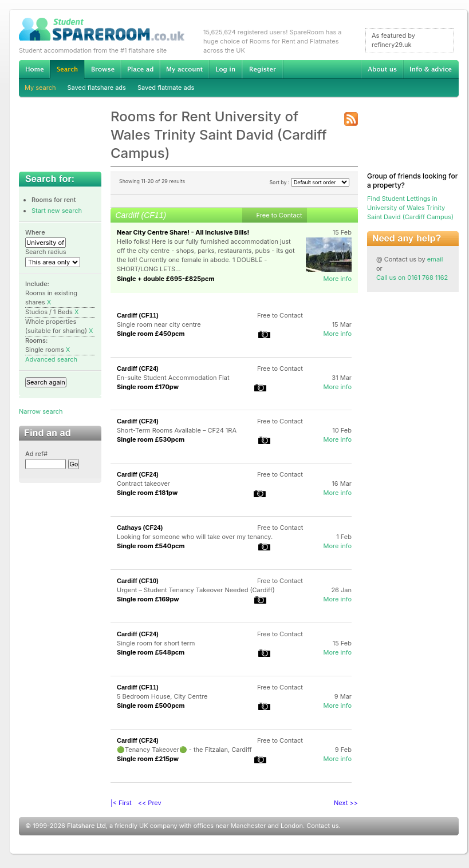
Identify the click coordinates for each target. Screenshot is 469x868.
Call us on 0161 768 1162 (412, 278)
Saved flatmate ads (166, 88)
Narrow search (41, 411)
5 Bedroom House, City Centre (162, 696)
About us (382, 69)
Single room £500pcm (151, 706)
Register (263, 69)
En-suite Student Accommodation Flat (173, 378)
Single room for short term (156, 643)
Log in (225, 69)
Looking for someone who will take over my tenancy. (195, 537)
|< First (121, 803)
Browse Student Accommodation (103, 69)
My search (40, 88)
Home (34, 69)
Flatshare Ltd (86, 826)
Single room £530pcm (151, 439)
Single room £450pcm (151, 334)
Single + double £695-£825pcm (166, 279)
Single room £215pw (148, 759)
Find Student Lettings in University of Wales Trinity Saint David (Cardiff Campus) (410, 208)
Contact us (322, 826)
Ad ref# (36, 454)
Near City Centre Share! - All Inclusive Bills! (183, 232)
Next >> (346, 803)
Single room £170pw (148, 387)
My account (184, 69)
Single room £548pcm (151, 652)
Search (67, 70)
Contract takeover (143, 483)
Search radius (46, 252)
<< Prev (150, 803)
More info (337, 279)
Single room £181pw (147, 493)
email (435, 259)
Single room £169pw (148, 599)
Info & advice (431, 69)
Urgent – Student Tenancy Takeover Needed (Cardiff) (196, 590)
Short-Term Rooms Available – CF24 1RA (177, 430)
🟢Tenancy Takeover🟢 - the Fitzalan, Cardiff (184, 750)
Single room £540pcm (151, 546)
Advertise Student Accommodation (140, 69)
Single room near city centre (159, 324)
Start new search (57, 211)
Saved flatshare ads (97, 88)
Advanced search (51, 359)
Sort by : (309, 182)
